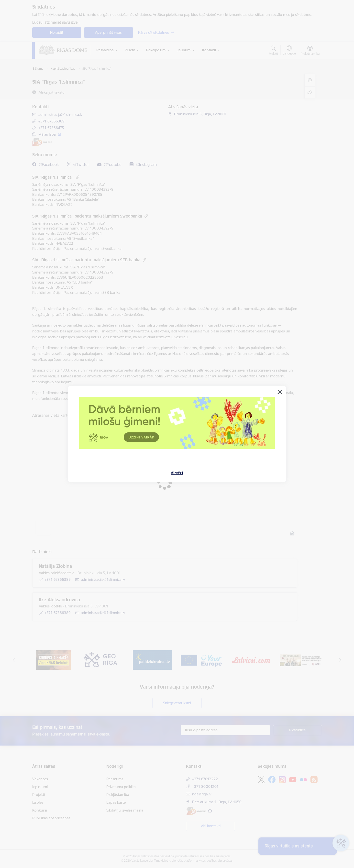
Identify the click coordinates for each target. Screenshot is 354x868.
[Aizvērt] (280, 392)
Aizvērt (177, 473)
